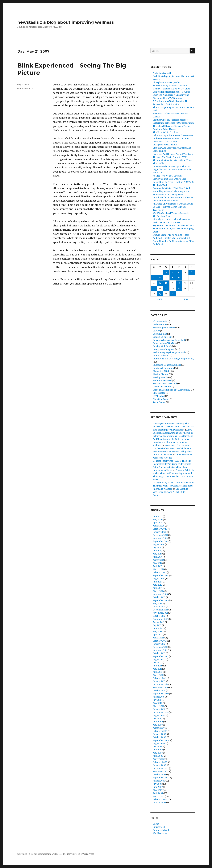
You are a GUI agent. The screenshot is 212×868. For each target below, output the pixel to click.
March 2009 (159, 728)
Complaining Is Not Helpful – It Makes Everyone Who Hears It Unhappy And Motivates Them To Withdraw (172, 95)
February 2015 (160, 572)
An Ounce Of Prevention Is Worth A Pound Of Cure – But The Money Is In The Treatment (173, 207)
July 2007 (157, 784)
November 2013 (160, 594)
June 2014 (157, 582)
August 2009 (159, 716)
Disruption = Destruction (165, 145)
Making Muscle (160, 377)
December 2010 (160, 684)
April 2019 (158, 557)
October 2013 (159, 597)
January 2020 (159, 532)
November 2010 (160, 688)
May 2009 (158, 725)
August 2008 (159, 744)
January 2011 (159, 681)
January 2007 (159, 803)
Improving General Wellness (167, 365)
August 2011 (159, 660)
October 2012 (159, 616)
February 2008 (160, 762)
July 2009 (157, 719)
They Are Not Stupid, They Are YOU (170, 157)
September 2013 (161, 600)
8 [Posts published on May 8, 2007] (160, 278)
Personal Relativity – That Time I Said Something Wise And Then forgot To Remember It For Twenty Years (171, 191)
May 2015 (157, 563)
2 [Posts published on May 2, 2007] (166, 272)
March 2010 (158, 706)
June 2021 (158, 516)
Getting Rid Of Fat (162, 356)
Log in (156, 824)
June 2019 (157, 551)
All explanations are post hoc (167, 83)
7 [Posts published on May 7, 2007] (154, 278)
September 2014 (161, 576)
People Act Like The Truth (165, 142)
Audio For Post (160, 325)
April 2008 (158, 756)
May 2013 (157, 604)
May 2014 (157, 585)
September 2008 (161, 740)
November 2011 (160, 650)
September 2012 (161, 619)
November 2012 (160, 613)
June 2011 (157, 666)
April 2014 (158, 588)
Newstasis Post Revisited (165, 384)
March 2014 (158, 591)
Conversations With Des (164, 343)
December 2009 (161, 712)
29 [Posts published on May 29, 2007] (160, 294)
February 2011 (160, 678)
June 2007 (158, 787)
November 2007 (161, 772)
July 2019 (157, 548)
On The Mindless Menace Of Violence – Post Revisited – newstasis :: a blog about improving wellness (173, 452)
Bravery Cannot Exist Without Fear (170, 179)
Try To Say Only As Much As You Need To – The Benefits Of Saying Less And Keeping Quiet (174, 229)
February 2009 (160, 731)
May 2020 (158, 520)
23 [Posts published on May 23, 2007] (166, 288)
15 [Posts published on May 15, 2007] (160, 283)
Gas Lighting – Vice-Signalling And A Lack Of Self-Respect (171, 492)
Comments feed (161, 830)
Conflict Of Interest (162, 337)
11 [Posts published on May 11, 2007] (179, 278)
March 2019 (158, 560)
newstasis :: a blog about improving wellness (66, 22)
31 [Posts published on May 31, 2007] (173, 294)
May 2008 (158, 753)
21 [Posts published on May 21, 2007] (154, 288)
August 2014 (159, 579)
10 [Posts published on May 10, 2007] (172, 278)
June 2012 (157, 628)
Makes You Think (25, 88)
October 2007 (159, 775)
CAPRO (156, 331)
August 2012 (159, 622)
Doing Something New (164, 349)
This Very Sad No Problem (165, 132)
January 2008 (159, 765)
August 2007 (159, 781)
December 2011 (160, 647)
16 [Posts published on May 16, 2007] (166, 283)
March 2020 (159, 526)
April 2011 (157, 672)
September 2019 (161, 541)
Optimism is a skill (162, 73)
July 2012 (157, 625)
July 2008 (157, 747)
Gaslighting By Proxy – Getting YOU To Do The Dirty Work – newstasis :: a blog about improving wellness (173, 486)
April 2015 (158, 566)
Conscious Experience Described (169, 340)
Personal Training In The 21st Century (171, 390)
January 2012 (159, 644)
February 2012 (160, 641)
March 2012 (158, 638)
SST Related (159, 396)
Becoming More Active (164, 328)
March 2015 (158, 569)
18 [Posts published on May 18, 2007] (179, 283)
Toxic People (159, 402)
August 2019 (159, 544)
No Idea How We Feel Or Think (167, 176)
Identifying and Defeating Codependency (173, 359)
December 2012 (160, 610)
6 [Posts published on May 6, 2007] (192, 272)
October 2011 (159, 653)
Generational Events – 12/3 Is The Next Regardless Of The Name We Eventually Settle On (172, 170)
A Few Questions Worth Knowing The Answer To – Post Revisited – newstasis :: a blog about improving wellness (174, 427)
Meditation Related (162, 381)
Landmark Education (163, 368)
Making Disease (161, 374)
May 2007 (158, 790)
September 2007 (161, 778)
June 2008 (158, 750)
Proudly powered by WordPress (79, 854)
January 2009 (159, 734)
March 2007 (159, 796)
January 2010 (159, 709)
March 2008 (159, 759)
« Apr (159, 299)
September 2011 (161, 656)
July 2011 (157, 663)
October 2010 (159, 691)
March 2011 (158, 675)
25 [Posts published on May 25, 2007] (179, 288)
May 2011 (157, 669)
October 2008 (159, 737)
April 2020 (158, 523)
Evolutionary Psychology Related (169, 353)
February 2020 (160, 529)
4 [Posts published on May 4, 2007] (179, 272)
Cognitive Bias (160, 334)
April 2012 (158, 635)
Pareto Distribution (162, 387)
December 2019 (160, 535)
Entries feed (159, 827)
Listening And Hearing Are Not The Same (173, 154)
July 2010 (157, 700)
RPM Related (159, 393)
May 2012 (157, 632)
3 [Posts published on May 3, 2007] (173, 272)
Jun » (186, 299)
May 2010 (157, 703)
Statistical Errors (161, 399)
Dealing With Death (162, 346)
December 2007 (161, 768)
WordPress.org (160, 833)
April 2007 (158, 793)
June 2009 (158, 722)
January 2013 (159, 607)
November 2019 (160, 538)
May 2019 (157, 554)
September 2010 (161, 694)
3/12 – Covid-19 (160, 321)
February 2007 (160, 800)
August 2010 (159, 697)
